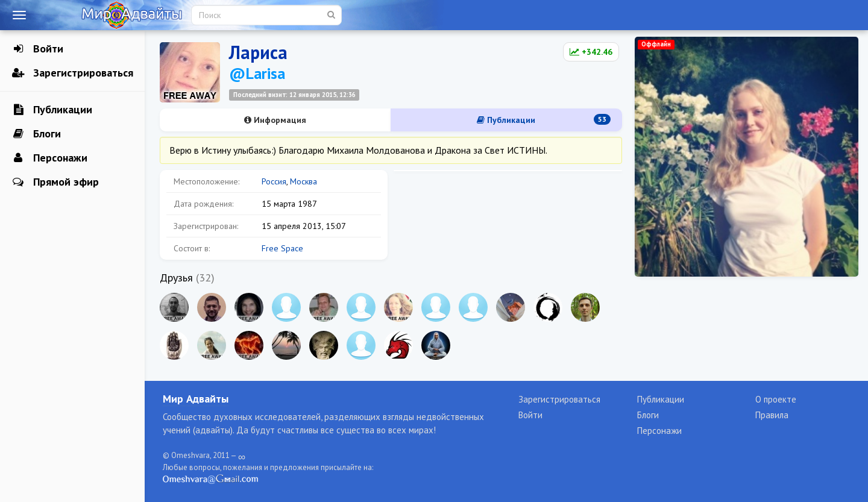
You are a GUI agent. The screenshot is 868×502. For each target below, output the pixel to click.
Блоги (36, 134)
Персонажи (50, 158)
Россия (274, 181)
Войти (38, 49)
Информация (275, 120)
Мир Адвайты (196, 399)
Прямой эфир (55, 182)
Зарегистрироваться (73, 73)
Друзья (176, 278)
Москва (303, 181)
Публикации (52, 110)
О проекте (776, 399)
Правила (772, 415)
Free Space (282, 248)
